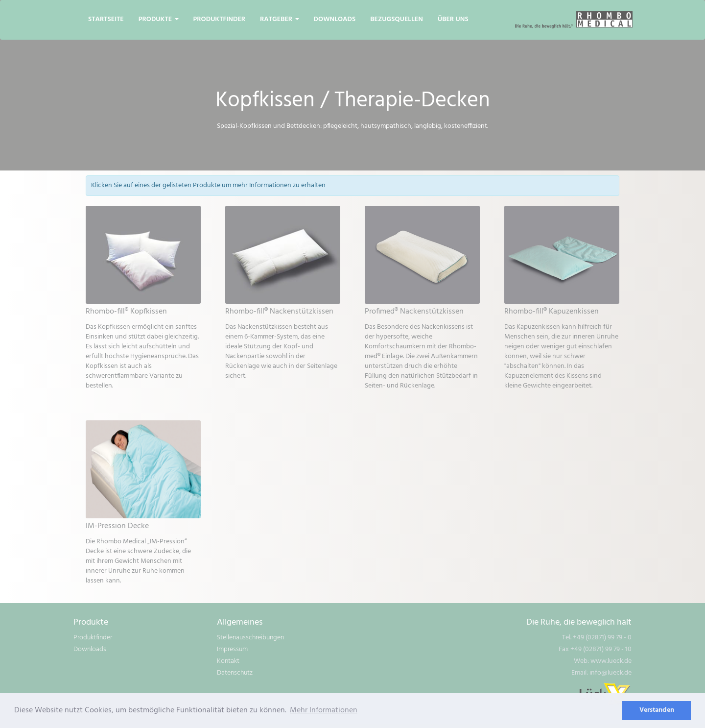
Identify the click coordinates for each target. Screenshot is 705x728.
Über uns (453, 19)
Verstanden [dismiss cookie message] (657, 710)
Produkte (159, 19)
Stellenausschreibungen (250, 638)
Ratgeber (279, 19)
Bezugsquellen (397, 19)
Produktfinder (220, 19)
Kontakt (228, 661)
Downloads (335, 19)
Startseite (106, 19)
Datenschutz (235, 673)
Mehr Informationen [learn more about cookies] (324, 710)
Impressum (232, 649)
